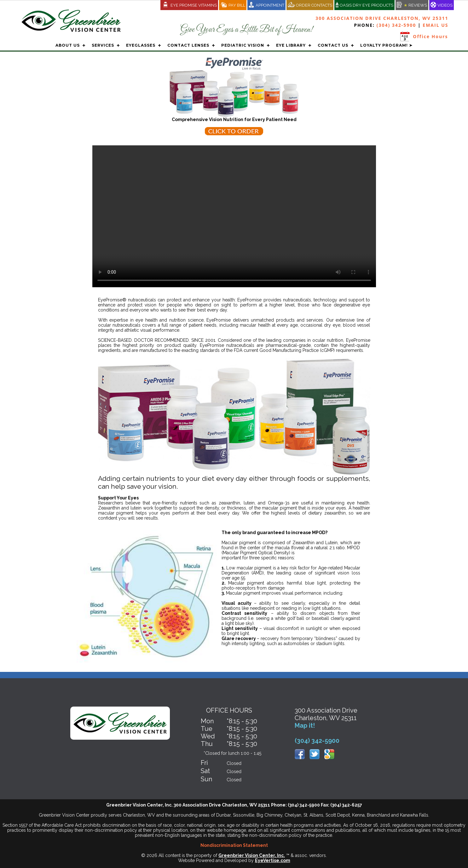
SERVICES (103, 45)
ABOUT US (68, 45)
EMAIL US (435, 25)
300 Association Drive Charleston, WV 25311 (382, 18)
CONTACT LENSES (188, 45)
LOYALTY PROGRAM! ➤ (386, 45)
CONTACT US (333, 45)
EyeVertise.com (273, 860)
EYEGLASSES (141, 45)
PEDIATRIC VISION (243, 45)
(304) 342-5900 (396, 25)
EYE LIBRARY (291, 45)
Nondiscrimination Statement (234, 845)
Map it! (305, 725)
